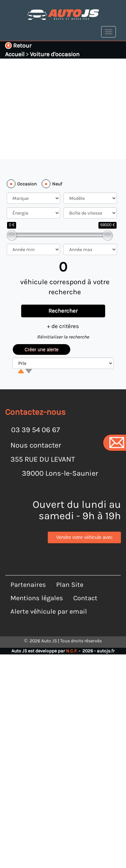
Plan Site (70, 573)
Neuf (57, 184)
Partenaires (28, 573)
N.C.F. (72, 640)
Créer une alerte (41, 349)
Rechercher (63, 311)
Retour (18, 46)
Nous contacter (36, 445)
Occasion (27, 184)
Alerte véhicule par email (49, 600)
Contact (85, 587)
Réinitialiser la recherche (63, 337)
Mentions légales (37, 587)
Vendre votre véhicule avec (84, 538)
